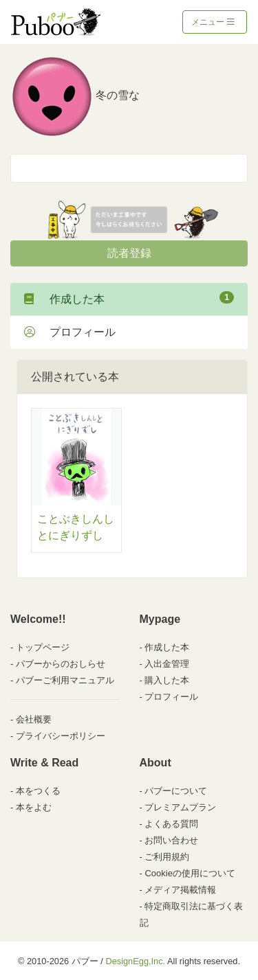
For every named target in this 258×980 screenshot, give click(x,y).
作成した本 (129, 298)
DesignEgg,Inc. (135, 961)
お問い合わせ (171, 840)
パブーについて (176, 791)
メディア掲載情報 (180, 890)
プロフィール (70, 332)
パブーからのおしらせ (61, 664)
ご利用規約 (167, 857)
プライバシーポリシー (61, 736)
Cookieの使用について (190, 873)
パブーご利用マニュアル (65, 680)
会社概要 (34, 719)
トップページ (43, 647)
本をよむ (34, 807)
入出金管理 (167, 664)
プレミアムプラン (180, 807)
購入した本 (167, 680)
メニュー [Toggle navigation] (213, 22)
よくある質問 (171, 824)
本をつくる (38, 791)
